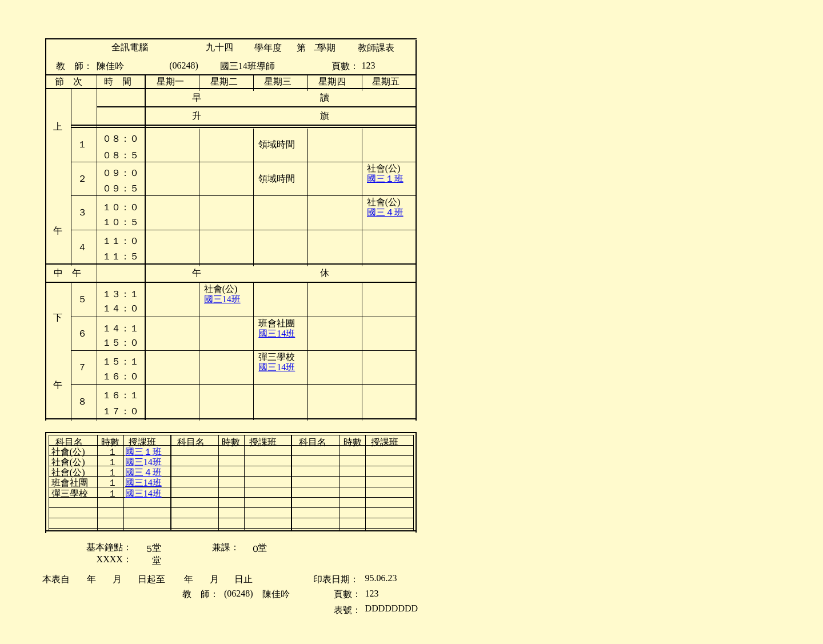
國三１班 (385, 179)
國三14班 (222, 299)
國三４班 (385, 212)
